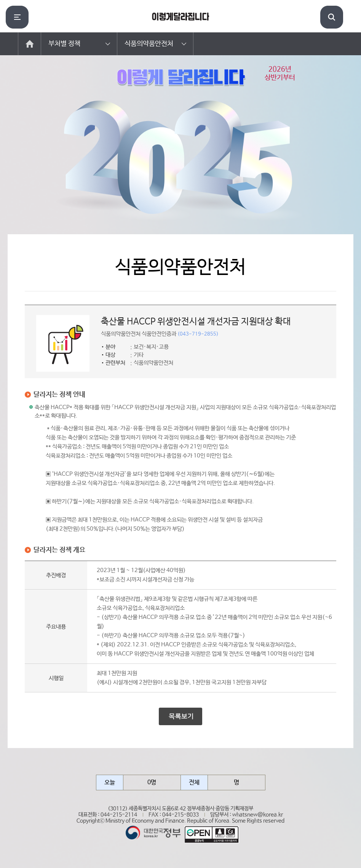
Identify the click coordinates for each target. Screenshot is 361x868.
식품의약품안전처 (149, 44)
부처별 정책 (64, 44)
